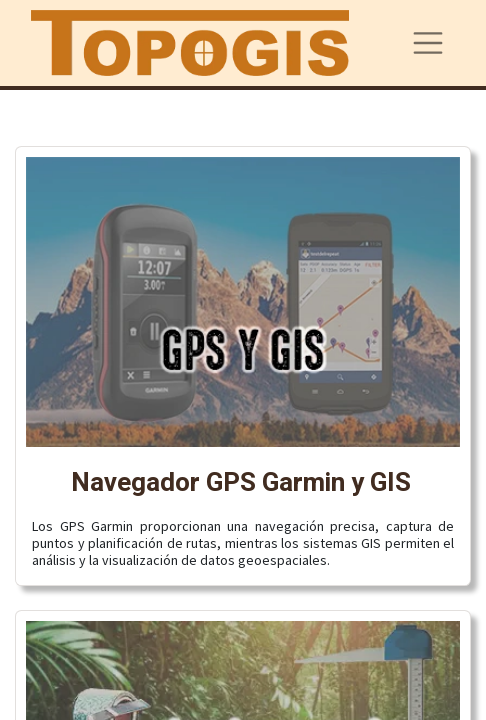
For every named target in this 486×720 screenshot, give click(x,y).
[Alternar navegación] (428, 43)
